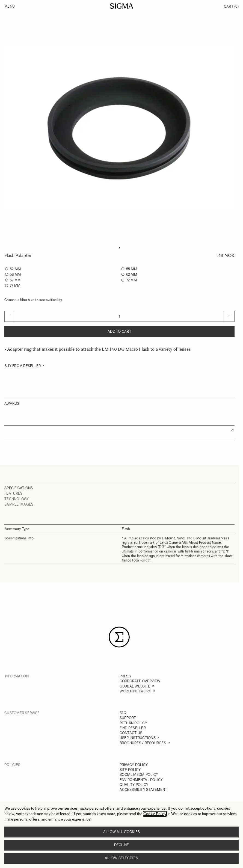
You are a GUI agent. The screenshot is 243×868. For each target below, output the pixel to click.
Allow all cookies (122, 832)
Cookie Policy (155, 814)
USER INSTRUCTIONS (138, 738)
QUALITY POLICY (134, 785)
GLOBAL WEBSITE (135, 686)
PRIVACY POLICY (134, 765)
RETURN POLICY (133, 723)
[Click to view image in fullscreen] (119, 128)
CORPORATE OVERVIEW (140, 681)
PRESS (125, 676)
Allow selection (122, 858)
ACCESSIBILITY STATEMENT (143, 790)
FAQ (123, 713)
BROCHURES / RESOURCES (143, 743)
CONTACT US (131, 733)
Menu (10, 6)
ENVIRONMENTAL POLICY (141, 780)
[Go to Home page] (122, 6)
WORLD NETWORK (135, 691)
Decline (122, 845)
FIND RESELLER (133, 728)
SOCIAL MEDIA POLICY (139, 775)
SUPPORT (128, 718)
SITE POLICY (130, 770)
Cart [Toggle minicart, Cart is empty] (231, 6)
